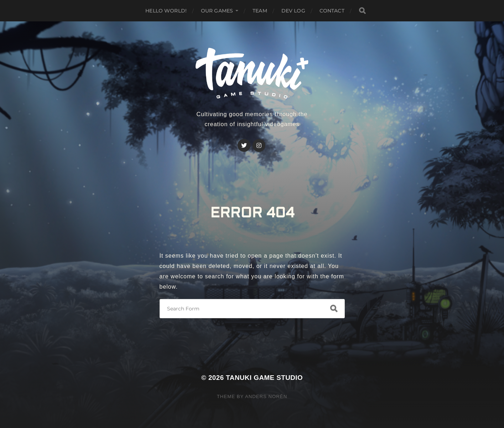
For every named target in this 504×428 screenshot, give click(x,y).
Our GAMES (217, 11)
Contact (332, 11)
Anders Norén (266, 396)
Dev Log (293, 11)
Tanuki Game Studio (264, 378)
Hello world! (166, 11)
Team (260, 11)
